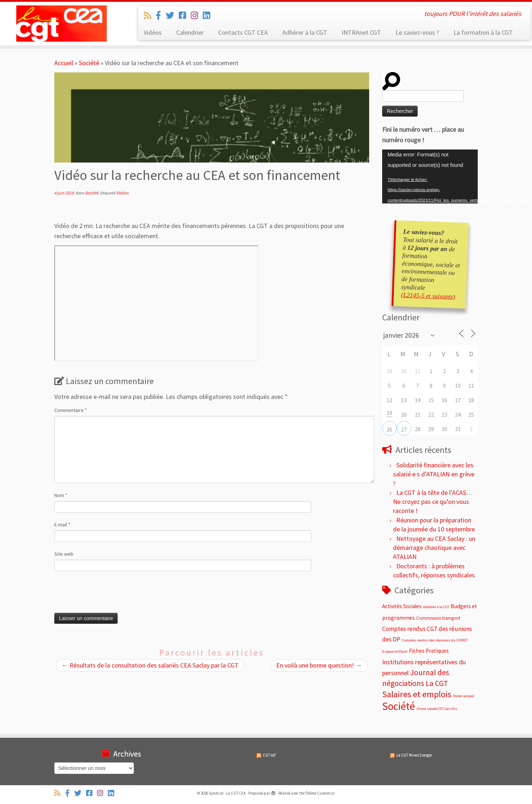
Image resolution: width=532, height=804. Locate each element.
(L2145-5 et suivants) (428, 296)
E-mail (62, 525)
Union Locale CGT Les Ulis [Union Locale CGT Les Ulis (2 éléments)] (437, 709)
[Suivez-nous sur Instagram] (197, 15)
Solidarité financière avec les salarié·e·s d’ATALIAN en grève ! (434, 474)
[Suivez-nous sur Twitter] (172, 15)
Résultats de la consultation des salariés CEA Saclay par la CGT (150, 665)
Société (89, 63)
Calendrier (190, 32)
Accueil (64, 63)
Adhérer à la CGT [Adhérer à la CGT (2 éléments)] (436, 607)
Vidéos (153, 32)
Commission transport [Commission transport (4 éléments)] (438, 618)
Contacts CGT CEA (243, 32)
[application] (430, 176)
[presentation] (104, 595)
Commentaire (71, 410)
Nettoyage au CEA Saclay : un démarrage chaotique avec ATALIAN (434, 548)
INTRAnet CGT (361, 32)
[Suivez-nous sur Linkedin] (209, 15)
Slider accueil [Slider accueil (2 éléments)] (463, 696)
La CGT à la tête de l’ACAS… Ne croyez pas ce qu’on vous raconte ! (433, 502)
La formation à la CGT (483, 32)
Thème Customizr (320, 793)
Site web (64, 554)
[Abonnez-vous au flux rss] (150, 15)
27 (404, 429)
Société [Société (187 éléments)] (399, 706)
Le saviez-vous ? (417, 32)
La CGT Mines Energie (414, 755)
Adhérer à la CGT (305, 32)
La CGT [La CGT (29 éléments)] (437, 683)
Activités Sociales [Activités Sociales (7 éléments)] (402, 606)
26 (389, 429)
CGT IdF (269, 755)
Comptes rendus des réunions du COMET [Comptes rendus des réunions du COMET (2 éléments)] (435, 640)
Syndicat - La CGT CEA (227, 793)
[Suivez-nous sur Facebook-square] (185, 15)
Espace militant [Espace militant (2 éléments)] (395, 651)
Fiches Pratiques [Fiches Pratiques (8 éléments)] (429, 651)
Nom (61, 495)
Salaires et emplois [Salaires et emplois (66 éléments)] (417, 694)
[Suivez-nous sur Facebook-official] (161, 15)
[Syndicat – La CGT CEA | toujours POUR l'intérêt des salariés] (61, 24)
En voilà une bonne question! (319, 665)
